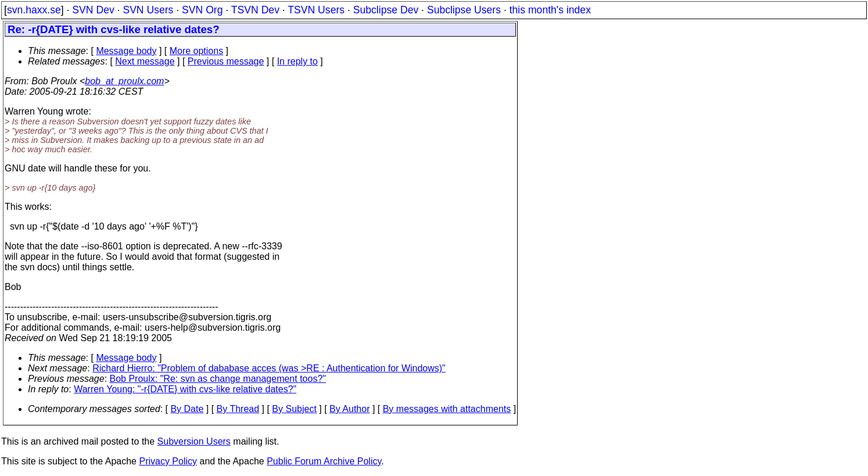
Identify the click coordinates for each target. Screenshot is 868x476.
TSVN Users (316, 10)
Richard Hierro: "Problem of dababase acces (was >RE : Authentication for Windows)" (269, 368)
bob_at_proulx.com (124, 81)
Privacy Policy (168, 461)
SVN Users (148, 10)
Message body (126, 51)
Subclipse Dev (386, 10)
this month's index (550, 10)
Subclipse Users (464, 10)
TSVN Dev (255, 10)
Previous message (226, 61)
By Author (349, 409)
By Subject (294, 409)
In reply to (297, 61)
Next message (145, 61)
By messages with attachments (447, 409)
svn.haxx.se (34, 10)
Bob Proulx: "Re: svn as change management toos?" (218, 379)
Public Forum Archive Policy (324, 461)
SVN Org (202, 10)
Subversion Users (194, 441)
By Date (187, 409)
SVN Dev (93, 10)
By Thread (238, 409)
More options (197, 51)
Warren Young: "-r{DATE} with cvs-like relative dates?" (185, 389)
